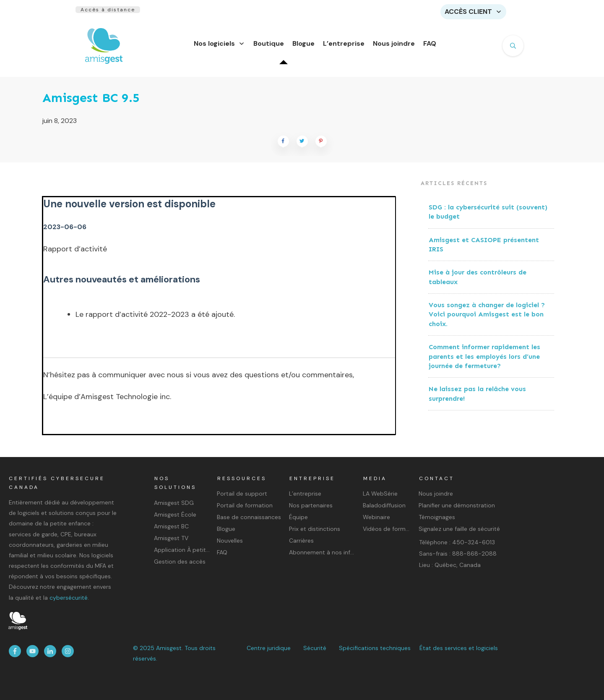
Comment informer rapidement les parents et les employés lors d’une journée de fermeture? (484, 361)
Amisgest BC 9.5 (91, 103)
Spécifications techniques (375, 648)
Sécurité (315, 648)
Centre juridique (269, 648)
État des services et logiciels (459, 648)
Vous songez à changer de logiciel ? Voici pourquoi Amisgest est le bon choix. (487, 319)
